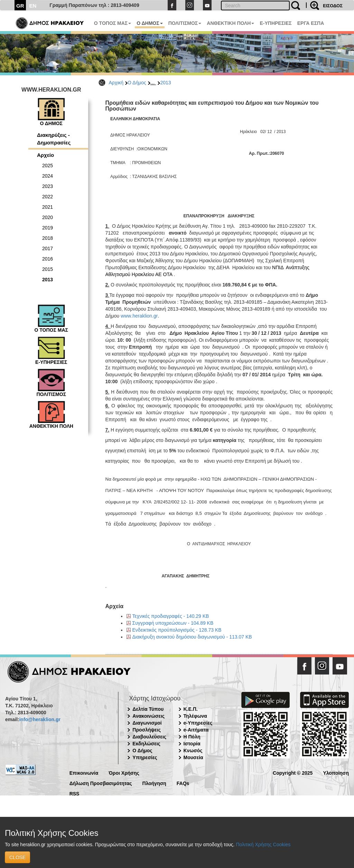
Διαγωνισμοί (147, 723)
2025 (48, 166)
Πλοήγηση (154, 783)
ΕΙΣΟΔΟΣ (333, 6)
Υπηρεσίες (145, 757)
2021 (48, 207)
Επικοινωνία (84, 772)
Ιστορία (192, 744)
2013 (165, 83)
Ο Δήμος (137, 83)
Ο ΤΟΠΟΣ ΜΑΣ (113, 23)
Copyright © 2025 (293, 772)
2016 (48, 259)
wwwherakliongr (139, 316)
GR (20, 6)
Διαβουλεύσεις (149, 737)
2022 (48, 197)
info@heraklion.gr (40, 719)
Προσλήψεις (147, 730)
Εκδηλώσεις (146, 744)
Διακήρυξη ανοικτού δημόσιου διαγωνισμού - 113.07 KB (192, 637)
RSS (74, 793)
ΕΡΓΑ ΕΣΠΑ (311, 23)
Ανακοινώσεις (148, 716)
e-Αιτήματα (196, 730)
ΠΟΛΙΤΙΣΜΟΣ (185, 23)
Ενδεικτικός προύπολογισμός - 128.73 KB (177, 630)
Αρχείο (45, 155)
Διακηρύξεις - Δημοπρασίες (54, 139)
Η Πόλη (192, 737)
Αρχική (116, 83)
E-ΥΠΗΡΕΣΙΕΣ (276, 23)
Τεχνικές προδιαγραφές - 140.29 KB (171, 616)
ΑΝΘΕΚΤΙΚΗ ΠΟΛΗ (230, 23)
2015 (48, 269)
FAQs (183, 783)
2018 (48, 238)
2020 (48, 217)
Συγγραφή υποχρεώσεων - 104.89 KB (173, 623)
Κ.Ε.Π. (191, 709)
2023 (48, 186)
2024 (48, 176)
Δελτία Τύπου (148, 709)
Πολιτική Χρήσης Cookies (263, 845)
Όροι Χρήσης (124, 772)
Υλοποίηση (336, 772)
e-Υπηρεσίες (198, 723)
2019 (48, 228)
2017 (48, 248)
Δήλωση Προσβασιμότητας (101, 783)
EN (33, 6)
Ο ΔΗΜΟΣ (150, 23)
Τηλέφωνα (195, 716)
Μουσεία (193, 757)
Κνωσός (193, 751)
